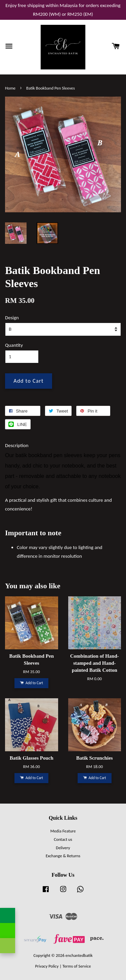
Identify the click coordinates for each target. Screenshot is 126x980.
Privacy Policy (47, 966)
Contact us (63, 839)
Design (12, 318)
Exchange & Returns (63, 856)
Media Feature (63, 831)
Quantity (14, 345)
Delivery (63, 848)
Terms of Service (77, 966)
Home (10, 88)
